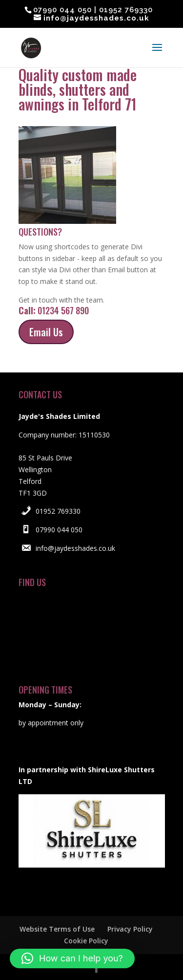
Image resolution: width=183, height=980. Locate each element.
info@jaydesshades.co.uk (75, 548)
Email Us (46, 332)
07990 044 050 (59, 530)
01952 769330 (58, 511)
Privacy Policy (130, 929)
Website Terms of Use (57, 929)
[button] (72, 958)
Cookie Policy (86, 941)
